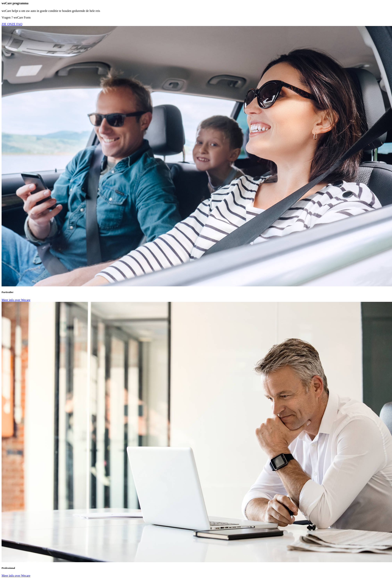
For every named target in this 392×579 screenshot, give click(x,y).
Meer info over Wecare (16, 300)
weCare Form (22, 17)
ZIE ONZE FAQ (12, 24)
